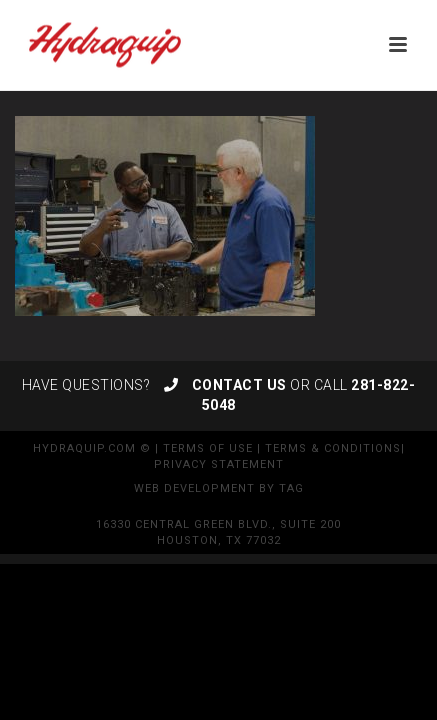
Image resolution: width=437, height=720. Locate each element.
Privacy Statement (219, 464)
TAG (291, 488)
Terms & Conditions (333, 448)
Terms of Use (208, 448)
